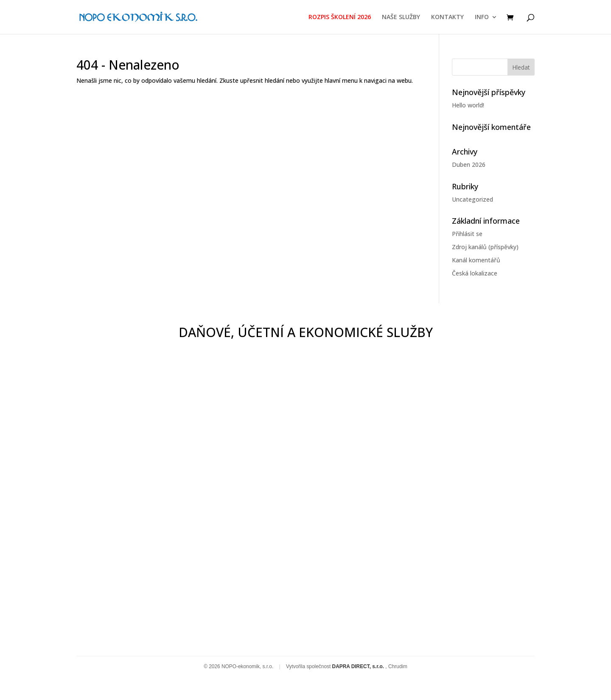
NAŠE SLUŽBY (401, 17)
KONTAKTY (447, 17)
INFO (482, 17)
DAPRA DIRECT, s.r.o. (359, 666)
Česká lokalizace (475, 273)
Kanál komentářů (476, 260)
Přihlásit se (467, 234)
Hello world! (468, 105)
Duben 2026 (469, 164)
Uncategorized (472, 199)
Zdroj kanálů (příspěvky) (485, 247)
